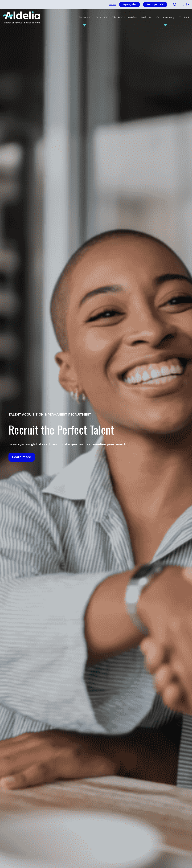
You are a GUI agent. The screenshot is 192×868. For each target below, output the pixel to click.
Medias (112, 4)
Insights (146, 17)
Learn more (22, 457)
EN (185, 4)
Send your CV (155, 4)
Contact (184, 17)
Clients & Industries (124, 17)
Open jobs (130, 4)
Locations (101, 17)
